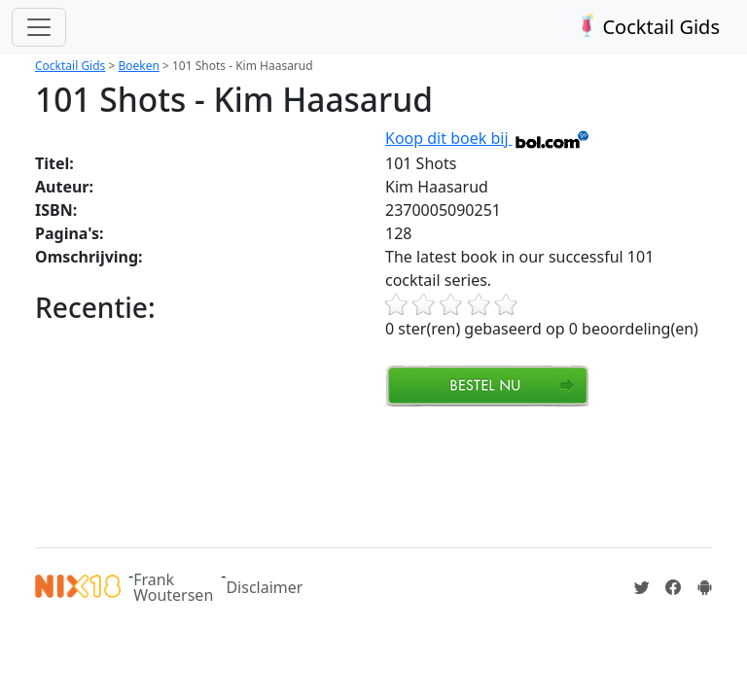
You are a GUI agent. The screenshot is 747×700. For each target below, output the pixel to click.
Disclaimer (264, 587)
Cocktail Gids (646, 27)
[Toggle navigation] (39, 27)
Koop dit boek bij (488, 138)
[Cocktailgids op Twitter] (642, 587)
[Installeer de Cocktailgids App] (704, 587)
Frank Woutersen (173, 587)
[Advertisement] (389, 474)
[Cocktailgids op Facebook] (673, 587)
